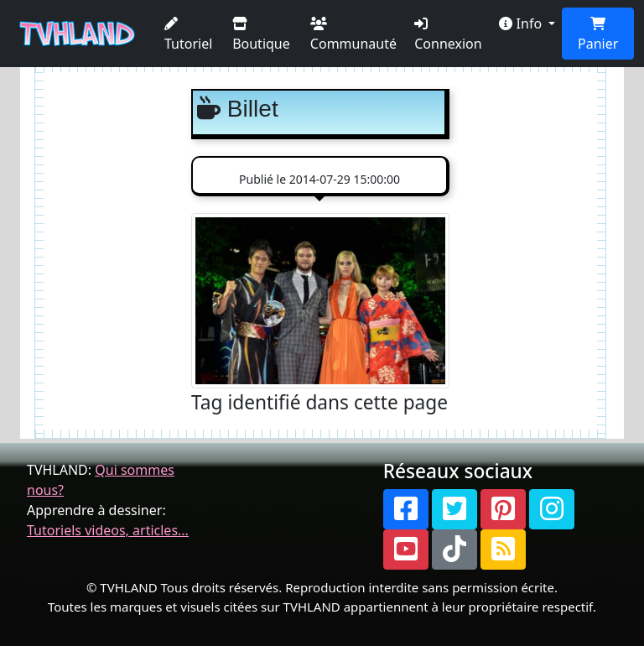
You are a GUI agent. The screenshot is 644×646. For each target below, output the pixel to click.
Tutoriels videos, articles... (108, 530)
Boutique (261, 35)
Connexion (448, 35)
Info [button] (522, 23)
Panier (598, 35)
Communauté (353, 35)
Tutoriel (188, 35)
